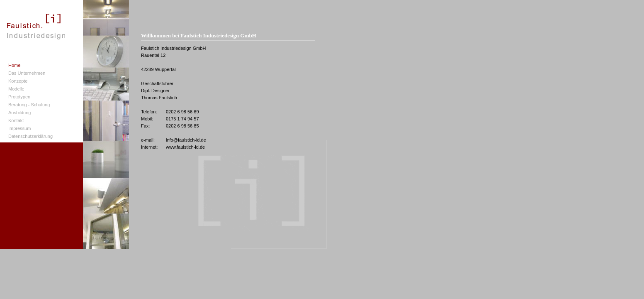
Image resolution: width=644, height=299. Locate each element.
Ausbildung (19, 113)
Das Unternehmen (27, 73)
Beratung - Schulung (29, 105)
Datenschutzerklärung (30, 136)
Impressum (19, 128)
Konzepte (18, 81)
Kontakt (16, 120)
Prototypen (19, 97)
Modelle (16, 89)
